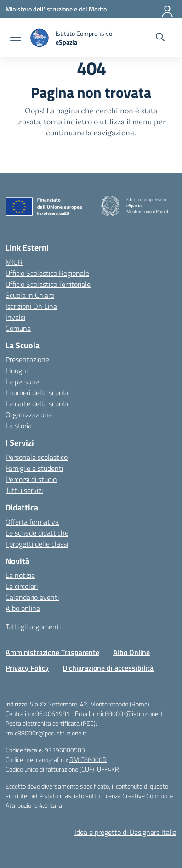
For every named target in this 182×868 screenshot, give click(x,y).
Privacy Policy (27, 668)
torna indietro (68, 122)
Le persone (22, 381)
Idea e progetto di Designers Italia (125, 832)
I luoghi (17, 370)
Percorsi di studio (31, 479)
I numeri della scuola (37, 392)
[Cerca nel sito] (160, 38)
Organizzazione (29, 414)
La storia (19, 426)
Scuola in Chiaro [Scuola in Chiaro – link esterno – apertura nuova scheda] (30, 295)
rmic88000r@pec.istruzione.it (46, 733)
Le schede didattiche (37, 533)
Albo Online (131, 652)
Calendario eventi (32, 597)
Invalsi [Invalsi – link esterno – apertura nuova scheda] (15, 317)
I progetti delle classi (37, 544)
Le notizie (20, 575)
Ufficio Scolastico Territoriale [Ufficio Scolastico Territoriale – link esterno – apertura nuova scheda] (48, 284)
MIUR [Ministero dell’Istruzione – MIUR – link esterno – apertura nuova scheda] (14, 262)
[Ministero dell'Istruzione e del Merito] (56, 9)
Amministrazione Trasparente (52, 652)
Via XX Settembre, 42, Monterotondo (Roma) (90, 704)
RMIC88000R (88, 759)
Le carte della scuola (37, 403)
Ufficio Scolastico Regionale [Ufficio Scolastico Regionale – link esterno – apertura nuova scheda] (47, 273)
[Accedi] (168, 9)
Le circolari (22, 586)
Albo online (23, 608)
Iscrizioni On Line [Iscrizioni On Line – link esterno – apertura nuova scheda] (31, 306)
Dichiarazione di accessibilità (108, 668)
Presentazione (27, 359)
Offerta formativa (32, 522)
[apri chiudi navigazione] (16, 38)
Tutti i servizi (24, 490)
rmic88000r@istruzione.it (128, 714)
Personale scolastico (37, 457)
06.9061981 (53, 714)
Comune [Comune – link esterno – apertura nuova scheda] (18, 328)
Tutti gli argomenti (33, 627)
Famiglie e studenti (34, 468)
